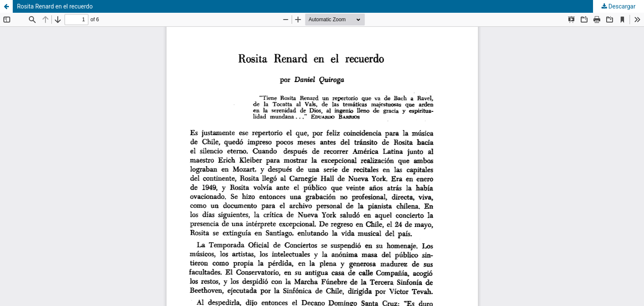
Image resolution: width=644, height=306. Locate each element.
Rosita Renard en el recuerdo (55, 6)
